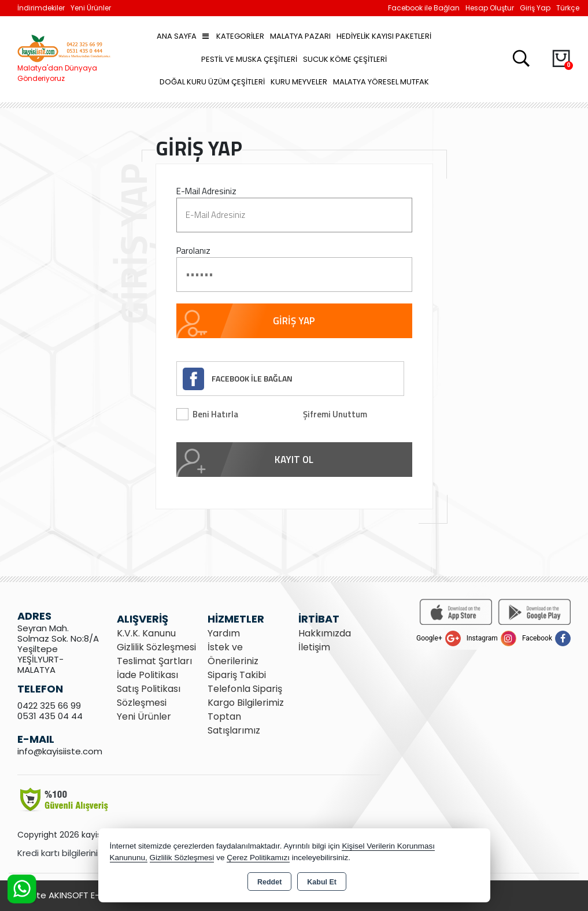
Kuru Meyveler (299, 82)
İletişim (314, 647)
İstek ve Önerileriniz (233, 654)
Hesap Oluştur (490, 8)
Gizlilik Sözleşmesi (156, 647)
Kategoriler (233, 36)
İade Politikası (147, 675)
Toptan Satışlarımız (234, 723)
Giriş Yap (535, 8)
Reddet (269, 882)
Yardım (224, 633)
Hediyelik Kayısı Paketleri (384, 36)
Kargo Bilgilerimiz (246, 703)
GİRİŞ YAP (294, 321)
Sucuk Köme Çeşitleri (345, 59)
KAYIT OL (294, 460)
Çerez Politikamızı (258, 858)
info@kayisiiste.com (60, 751)
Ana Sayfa (177, 36)
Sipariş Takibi (237, 675)
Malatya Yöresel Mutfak (381, 82)
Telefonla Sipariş (245, 689)
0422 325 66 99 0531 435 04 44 (50, 711)
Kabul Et (322, 882)
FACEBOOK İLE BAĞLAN (252, 378)
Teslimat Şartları (154, 661)
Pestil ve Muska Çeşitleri (249, 59)
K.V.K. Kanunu (146, 633)
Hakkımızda (325, 633)
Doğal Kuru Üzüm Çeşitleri (212, 82)
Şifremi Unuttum (335, 414)
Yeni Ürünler (144, 716)
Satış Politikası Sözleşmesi (149, 696)
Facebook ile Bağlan (424, 8)
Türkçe (568, 8)
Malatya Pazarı (300, 36)
